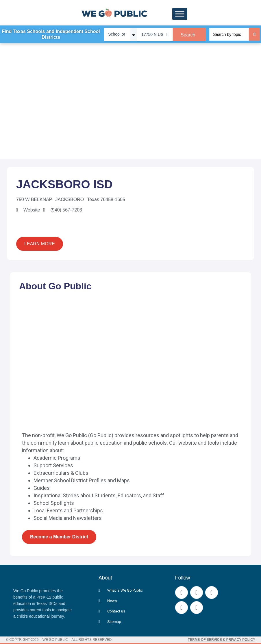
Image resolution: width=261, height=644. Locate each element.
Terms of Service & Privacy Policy (222, 640)
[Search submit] (254, 34)
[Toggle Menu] (180, 14)
